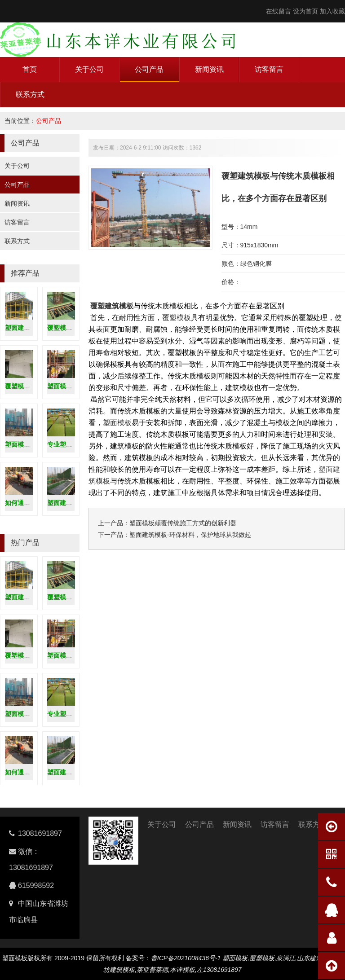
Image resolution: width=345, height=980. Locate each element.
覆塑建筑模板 (112, 306)
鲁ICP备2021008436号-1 (186, 958)
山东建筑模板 (316, 958)
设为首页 (305, 11)
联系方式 (30, 94)
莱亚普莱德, (153, 970)
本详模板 (182, 970)
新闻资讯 (209, 69)
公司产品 (149, 69)
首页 (30, 69)
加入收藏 (332, 11)
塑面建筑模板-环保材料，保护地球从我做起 (190, 535)
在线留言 (279, 11)
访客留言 (269, 69)
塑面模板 (117, 423)
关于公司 (89, 69)
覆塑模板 (177, 318)
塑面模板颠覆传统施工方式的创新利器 (183, 523)
